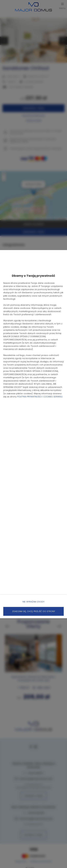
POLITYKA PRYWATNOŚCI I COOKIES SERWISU (40, 397)
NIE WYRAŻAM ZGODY (33, 601)
